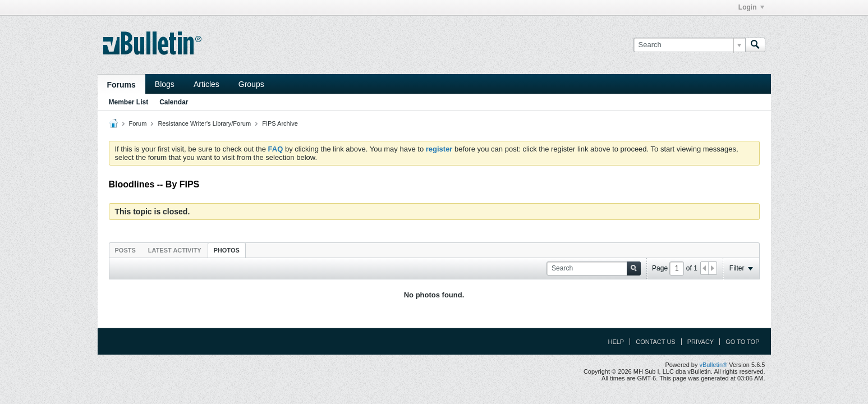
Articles (206, 84)
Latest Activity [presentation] (175, 250)
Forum (138, 123)
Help (616, 342)
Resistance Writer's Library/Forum (204, 123)
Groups (251, 84)
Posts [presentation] (125, 250)
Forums (121, 85)
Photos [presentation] (227, 250)
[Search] (689, 45)
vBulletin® (714, 365)
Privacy (701, 342)
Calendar (174, 102)
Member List (129, 102)
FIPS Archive (280, 123)
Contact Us (656, 342)
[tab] (125, 250)
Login (751, 7)
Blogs (165, 84)
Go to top (742, 342)
